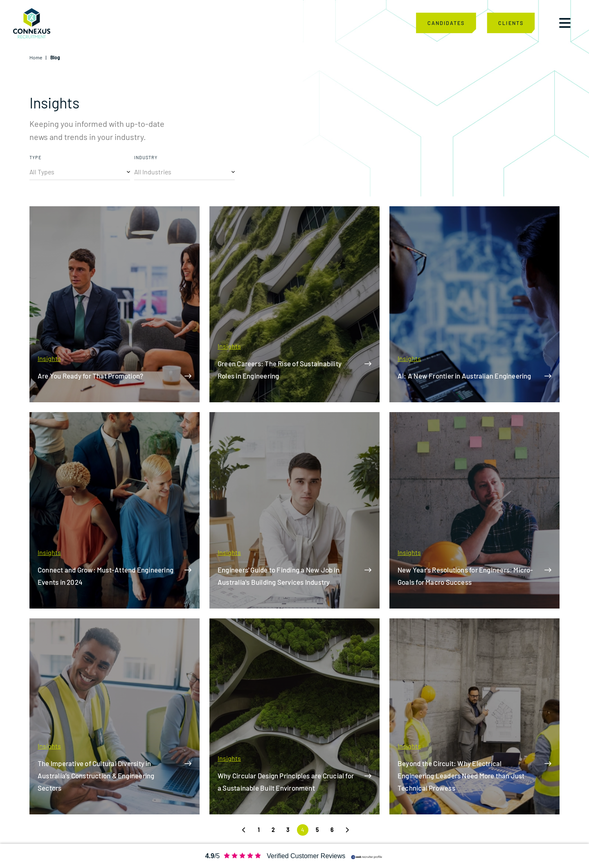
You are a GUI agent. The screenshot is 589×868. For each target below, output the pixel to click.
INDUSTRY (146, 157)
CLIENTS (511, 24)
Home (36, 57)
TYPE (36, 157)
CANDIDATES (446, 24)
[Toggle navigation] (565, 24)
